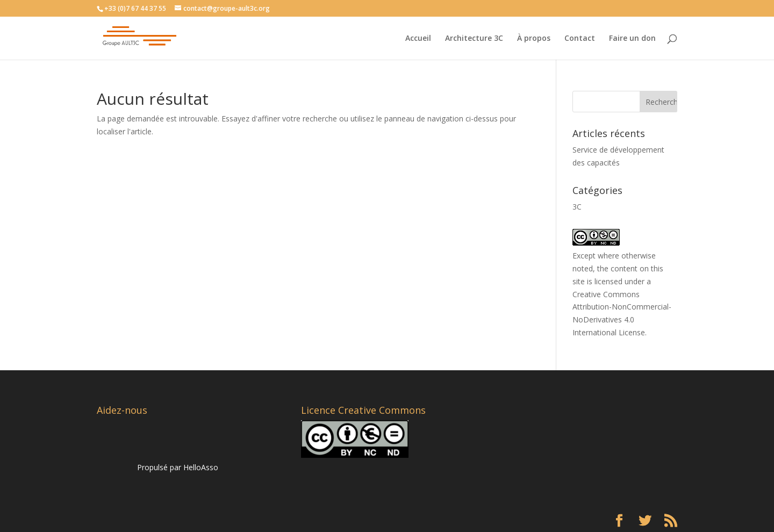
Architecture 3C (474, 39)
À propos (534, 39)
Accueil (418, 39)
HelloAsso (201, 467)
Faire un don (632, 39)
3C (577, 207)
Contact (580, 39)
